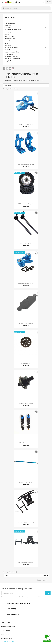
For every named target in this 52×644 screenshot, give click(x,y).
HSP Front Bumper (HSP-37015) (26, 523)
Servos (7, 34)
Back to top (42, 580)
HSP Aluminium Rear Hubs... (26, 124)
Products (10, 17)
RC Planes (8, 32)
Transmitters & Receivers (13, 30)
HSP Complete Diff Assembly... (26, 403)
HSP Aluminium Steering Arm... (26, 164)
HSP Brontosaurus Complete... (26, 204)
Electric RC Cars (10, 39)
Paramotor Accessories (12, 59)
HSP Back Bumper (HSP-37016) (26, 562)
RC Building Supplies (11, 48)
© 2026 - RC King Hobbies (9, 642)
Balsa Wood (8, 45)
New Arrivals (9, 21)
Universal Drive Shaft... (26, 244)
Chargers (8, 28)
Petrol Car (8, 41)
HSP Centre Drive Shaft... (26, 483)
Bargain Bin (8, 61)
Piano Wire (8, 43)
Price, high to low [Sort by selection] (26, 85)
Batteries (8, 25)
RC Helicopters (9, 54)
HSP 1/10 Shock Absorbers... (26, 443)
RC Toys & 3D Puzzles (11, 56)
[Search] (26, 8)
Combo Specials (10, 23)
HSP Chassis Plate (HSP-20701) (26, 323)
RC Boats (7, 50)
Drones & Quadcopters (12, 52)
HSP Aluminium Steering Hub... (26, 284)
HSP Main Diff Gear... (26, 363)
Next (46, 575)
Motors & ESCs (9, 36)
